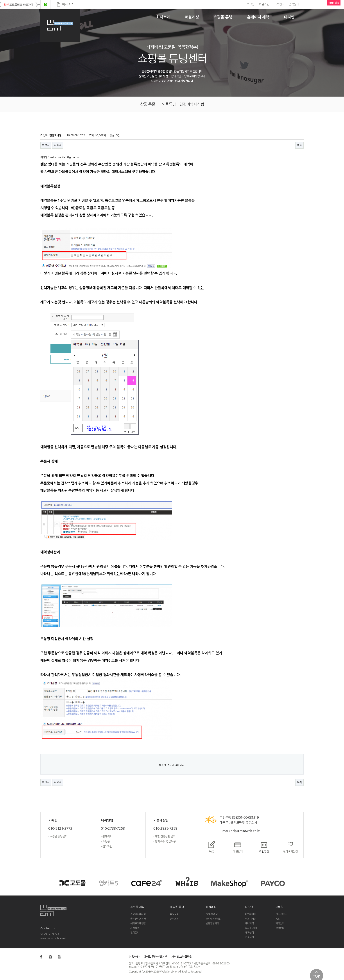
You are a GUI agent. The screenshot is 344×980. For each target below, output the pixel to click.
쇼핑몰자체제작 (138, 914)
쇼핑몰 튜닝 (223, 17)
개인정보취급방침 (182, 957)
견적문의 (294, 4)
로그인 (251, 4)
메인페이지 (251, 914)
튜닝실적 (174, 914)
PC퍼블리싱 (212, 914)
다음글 (58, 145)
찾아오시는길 (290, 852)
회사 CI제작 (251, 928)
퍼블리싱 (192, 17)
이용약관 (134, 957)
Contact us (48, 928)
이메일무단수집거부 (155, 957)
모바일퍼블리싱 (213, 919)
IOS (278, 919)
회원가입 (264, 4)
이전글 (46, 145)
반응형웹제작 (212, 923)
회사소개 (68, 4)
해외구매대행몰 (138, 923)
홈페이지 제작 (258, 17)
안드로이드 (281, 914)
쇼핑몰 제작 (137, 907)
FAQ (211, 852)
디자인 (289, 17)
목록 (299, 145)
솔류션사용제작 (138, 919)
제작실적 (135, 928)
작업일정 (264, 852)
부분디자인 (251, 919)
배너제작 (249, 923)
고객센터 (279, 4)
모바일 (279, 907)
